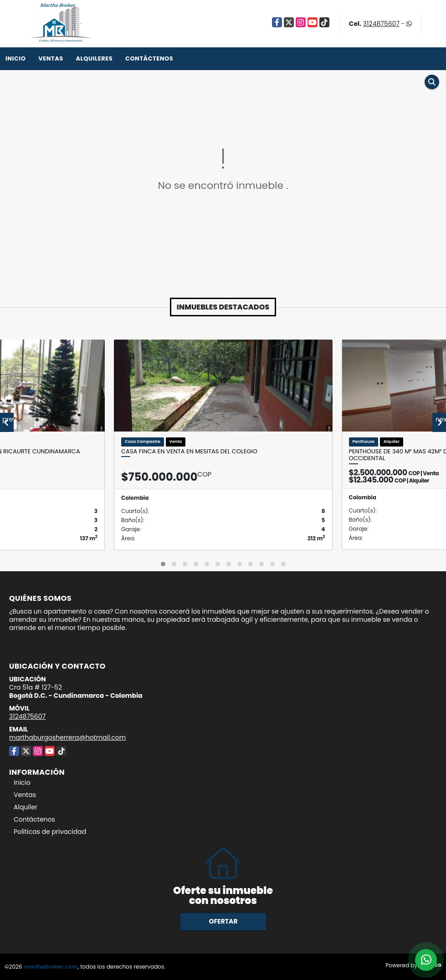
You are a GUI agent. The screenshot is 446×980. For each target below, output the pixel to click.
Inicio (15, 58)
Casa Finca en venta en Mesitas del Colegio (189, 452)
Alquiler (26, 807)
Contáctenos (149, 58)
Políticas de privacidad (50, 832)
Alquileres (94, 58)
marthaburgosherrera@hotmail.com (67, 737)
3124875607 (381, 24)
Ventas (51, 58)
